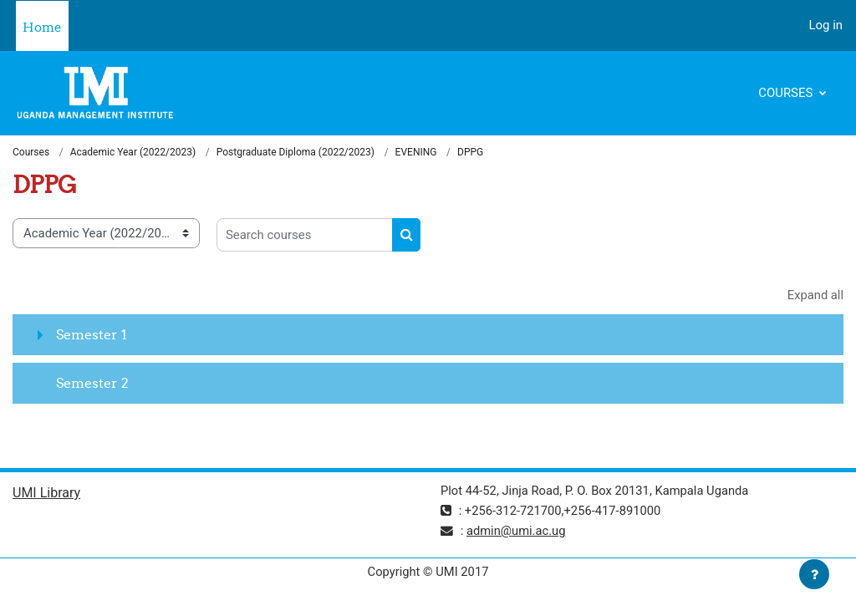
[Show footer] (814, 574)
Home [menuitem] (42, 27)
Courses (787, 93)
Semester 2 (92, 384)
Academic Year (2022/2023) (133, 152)
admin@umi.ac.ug (517, 532)
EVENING (416, 152)
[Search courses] (305, 235)
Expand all (815, 295)
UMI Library (46, 494)
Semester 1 (92, 335)
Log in (826, 25)
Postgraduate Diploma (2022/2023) (296, 152)
